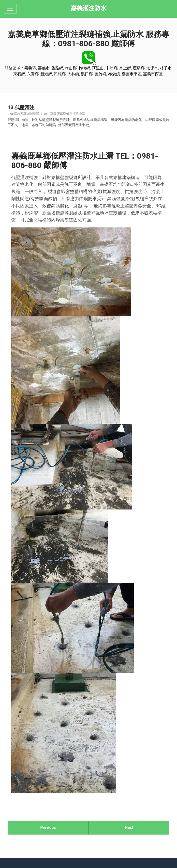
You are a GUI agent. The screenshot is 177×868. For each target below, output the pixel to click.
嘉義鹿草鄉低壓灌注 (28, 114)
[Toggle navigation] (10, 9)
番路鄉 (57, 68)
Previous (48, 828)
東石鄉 (19, 74)
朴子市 (166, 68)
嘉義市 (44, 68)
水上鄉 (125, 68)
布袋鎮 (114, 74)
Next (129, 828)
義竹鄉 (101, 74)
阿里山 (98, 68)
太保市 (152, 68)
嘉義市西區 (153, 74)
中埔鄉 (112, 68)
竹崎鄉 (84, 68)
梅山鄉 (71, 68)
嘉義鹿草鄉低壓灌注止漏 (68, 114)
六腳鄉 (33, 74)
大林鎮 (73, 74)
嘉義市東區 (132, 74)
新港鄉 (46, 74)
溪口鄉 (87, 74)
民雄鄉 (60, 74)
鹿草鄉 (139, 68)
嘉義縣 (30, 68)
